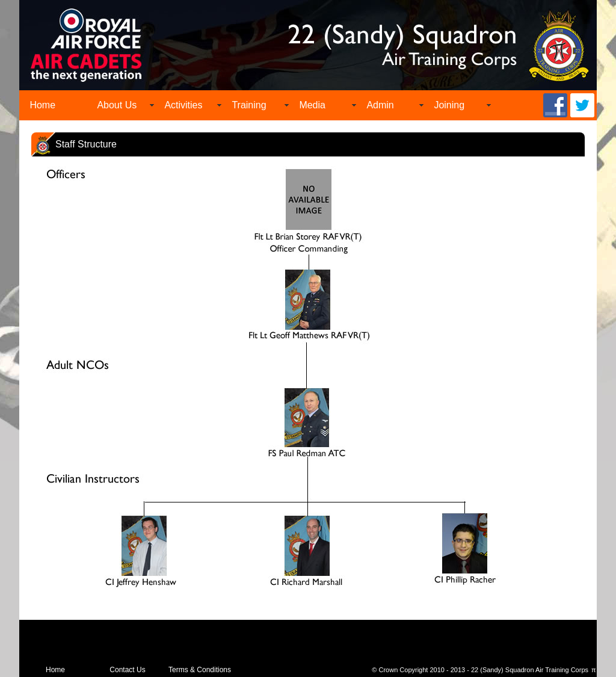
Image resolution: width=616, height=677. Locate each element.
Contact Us (127, 670)
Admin (380, 105)
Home (42, 105)
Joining (449, 105)
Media (312, 105)
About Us (117, 105)
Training (249, 105)
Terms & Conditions (200, 670)
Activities (183, 105)
